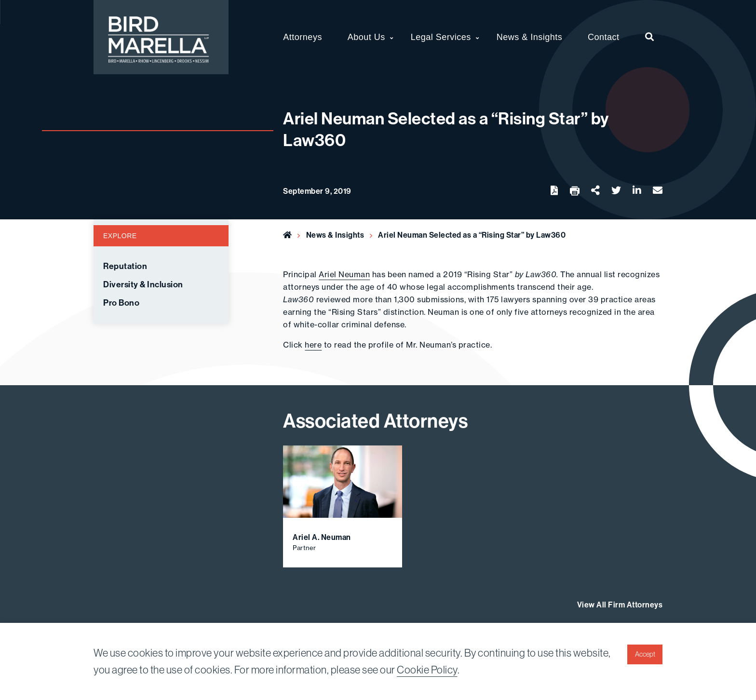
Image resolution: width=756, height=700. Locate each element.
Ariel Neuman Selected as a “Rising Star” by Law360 (472, 235)
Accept (645, 654)
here (313, 345)
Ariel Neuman (344, 274)
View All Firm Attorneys (620, 605)
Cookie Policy (427, 670)
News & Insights (335, 235)
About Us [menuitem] (366, 37)
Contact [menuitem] (604, 37)
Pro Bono (121, 303)
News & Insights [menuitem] (530, 37)
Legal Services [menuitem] (441, 37)
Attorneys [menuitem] (303, 37)
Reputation (125, 266)
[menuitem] (650, 37)
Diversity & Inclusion (143, 285)
